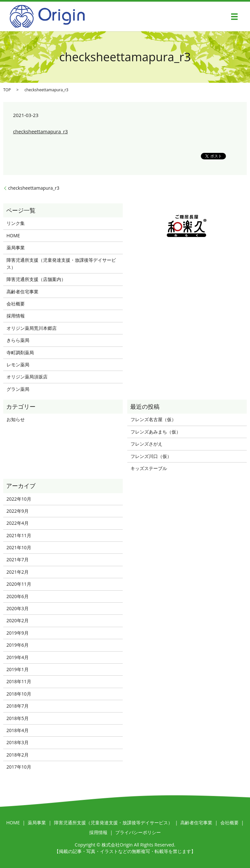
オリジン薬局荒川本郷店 (32, 328)
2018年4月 (18, 730)
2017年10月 (19, 767)
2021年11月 (19, 535)
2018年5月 (18, 718)
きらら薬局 (18, 340)
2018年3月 (18, 742)
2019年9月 (18, 633)
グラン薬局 (18, 389)
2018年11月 (19, 681)
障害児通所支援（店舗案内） (36, 279)
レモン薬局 (18, 365)
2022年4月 (18, 523)
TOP (7, 90)
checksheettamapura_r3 (40, 131)
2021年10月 (19, 547)
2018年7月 (18, 706)
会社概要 (16, 304)
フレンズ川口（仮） (151, 456)
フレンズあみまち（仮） (156, 432)
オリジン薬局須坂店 (27, 377)
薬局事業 (16, 248)
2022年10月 (19, 499)
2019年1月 (18, 669)
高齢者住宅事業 (22, 292)
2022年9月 (18, 511)
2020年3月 (18, 608)
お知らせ (16, 419)
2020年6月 (18, 596)
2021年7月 (18, 559)
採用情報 (16, 316)
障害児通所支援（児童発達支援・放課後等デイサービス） (61, 264)
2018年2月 (18, 755)
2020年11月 (19, 584)
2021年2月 (18, 572)
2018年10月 (19, 694)
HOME (13, 235)
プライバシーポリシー (138, 832)
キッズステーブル (149, 468)
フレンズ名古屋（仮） (153, 419)
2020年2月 (18, 620)
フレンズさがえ (146, 444)
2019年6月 (18, 645)
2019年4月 (18, 657)
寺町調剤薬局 (20, 353)
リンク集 (16, 223)
